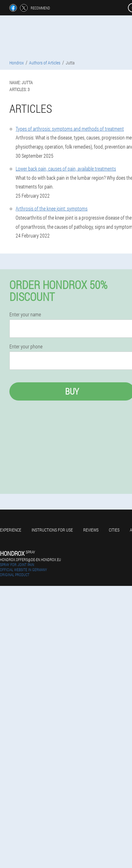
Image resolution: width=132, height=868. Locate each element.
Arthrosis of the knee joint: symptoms (52, 208)
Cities (114, 530)
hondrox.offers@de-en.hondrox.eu (30, 560)
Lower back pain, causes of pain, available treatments (66, 169)
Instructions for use (52, 530)
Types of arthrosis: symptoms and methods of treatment (70, 129)
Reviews (91, 530)
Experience (11, 530)
